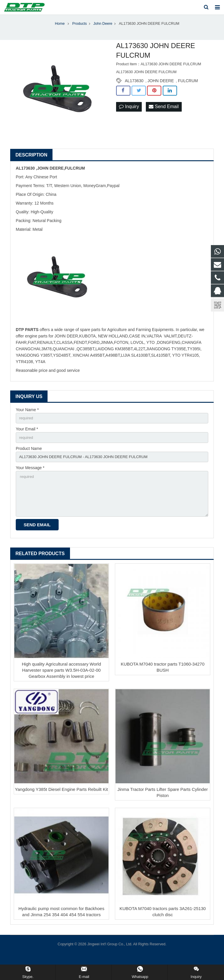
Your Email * (27, 437)
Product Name (29, 457)
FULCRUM (188, 87)
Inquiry (129, 114)
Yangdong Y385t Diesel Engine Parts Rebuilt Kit (61, 802)
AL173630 (134, 87)
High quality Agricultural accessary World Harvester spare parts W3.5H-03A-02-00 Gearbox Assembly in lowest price (62, 683)
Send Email (164, 114)
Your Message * (30, 477)
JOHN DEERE (161, 87)
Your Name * (27, 416)
